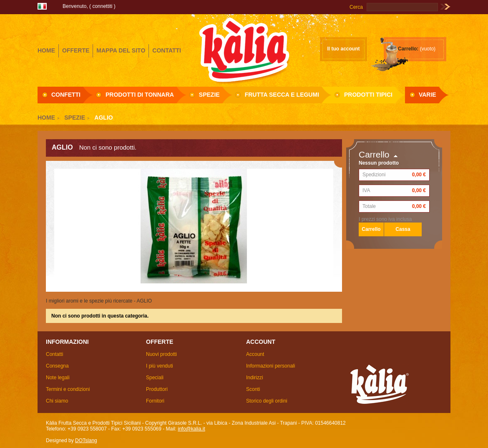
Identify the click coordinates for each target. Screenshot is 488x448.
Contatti (54, 354)
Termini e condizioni (68, 389)
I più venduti (160, 366)
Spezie (209, 95)
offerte (76, 50)
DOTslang (86, 440)
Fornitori (155, 401)
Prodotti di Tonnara (140, 95)
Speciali (155, 378)
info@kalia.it (191, 429)
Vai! (445, 7)
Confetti (66, 95)
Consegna (57, 366)
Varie (428, 95)
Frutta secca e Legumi (282, 95)
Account (255, 354)
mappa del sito (121, 50)
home (46, 50)
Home (46, 118)
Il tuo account (344, 49)
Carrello (374, 154)
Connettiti (102, 6)
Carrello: (408, 49)
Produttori (157, 389)
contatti (167, 50)
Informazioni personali (270, 366)
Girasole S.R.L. (244, 50)
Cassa (403, 229)
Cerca (356, 7)
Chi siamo (57, 401)
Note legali (58, 378)
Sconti (253, 389)
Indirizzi (255, 378)
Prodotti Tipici (368, 95)
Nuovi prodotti (161, 354)
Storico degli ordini (267, 401)
